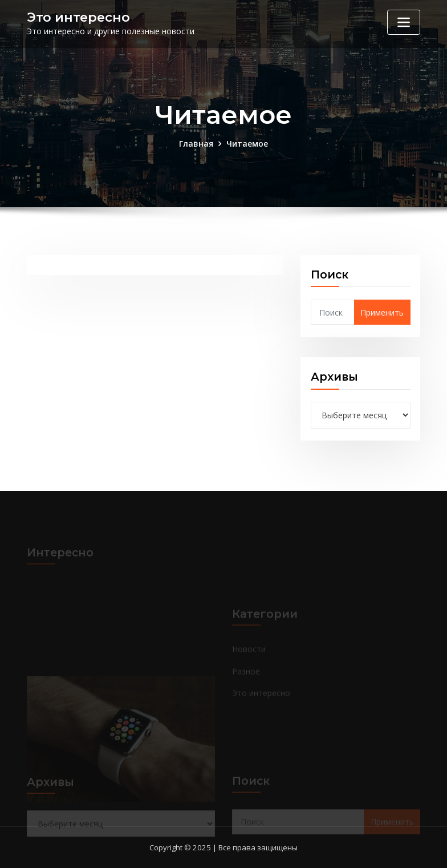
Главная (196, 144)
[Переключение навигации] (404, 22)
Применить (382, 312)
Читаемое (247, 144)
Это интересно (78, 17)
